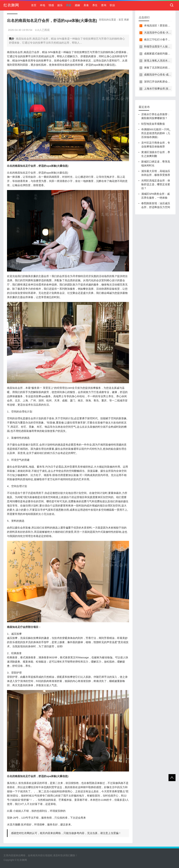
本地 (42, 5)
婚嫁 (77, 5)
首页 (34, 5)
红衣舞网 (11, 5)
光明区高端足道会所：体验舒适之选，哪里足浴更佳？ (156, 184)
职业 (112, 5)
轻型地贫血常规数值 (153, 124)
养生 (95, 5)
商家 (69, 5)
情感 (51, 5)
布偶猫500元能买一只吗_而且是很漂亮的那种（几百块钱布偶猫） (156, 133)
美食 (86, 5)
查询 (104, 5)
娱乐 (60, 5)
